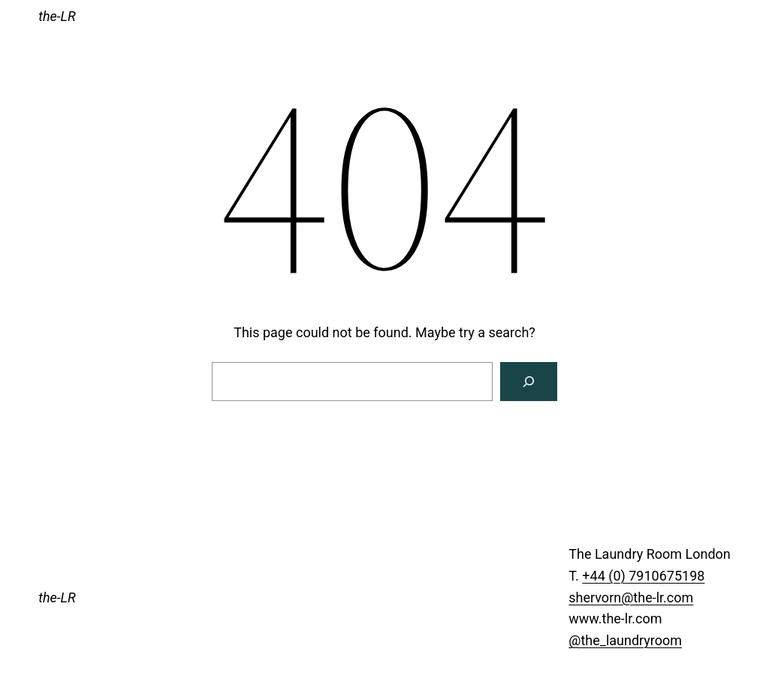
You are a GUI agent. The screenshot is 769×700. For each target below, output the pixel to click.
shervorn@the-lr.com (631, 597)
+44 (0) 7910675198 (643, 576)
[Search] (529, 382)
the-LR (57, 16)
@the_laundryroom (625, 640)
